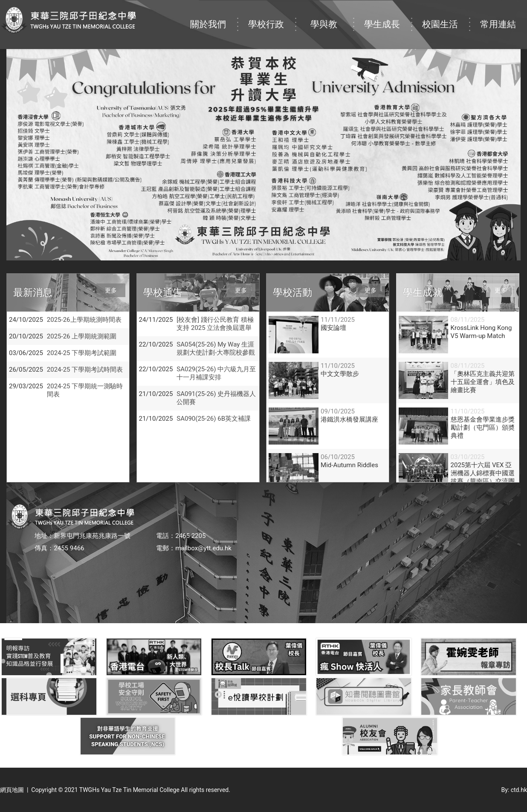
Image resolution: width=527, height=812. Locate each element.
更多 (111, 290)
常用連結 (504, 16)
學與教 (332, 16)
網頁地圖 (12, 790)
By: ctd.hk (514, 790)
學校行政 (272, 16)
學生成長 (388, 16)
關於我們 (214, 16)
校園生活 (446, 16)
